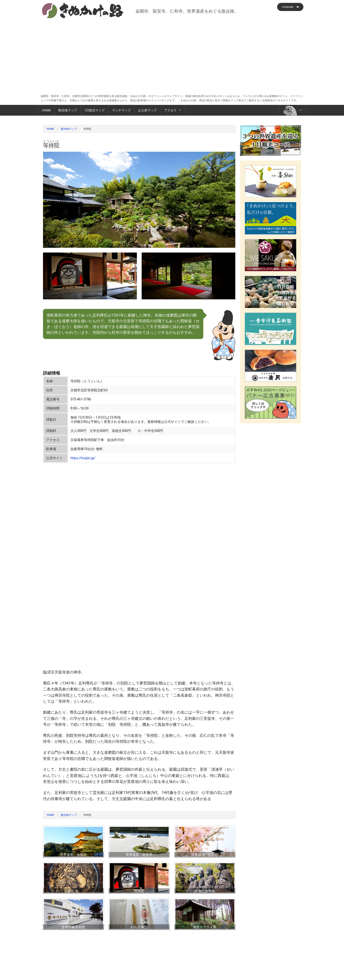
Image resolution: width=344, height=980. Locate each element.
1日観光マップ (94, 110)
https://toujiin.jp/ (83, 458)
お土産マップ (147, 110)
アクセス (170, 110)
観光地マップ (68, 110)
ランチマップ (121, 110)
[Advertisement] (172, 55)
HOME (46, 110)
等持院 (87, 129)
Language (288, 7)
